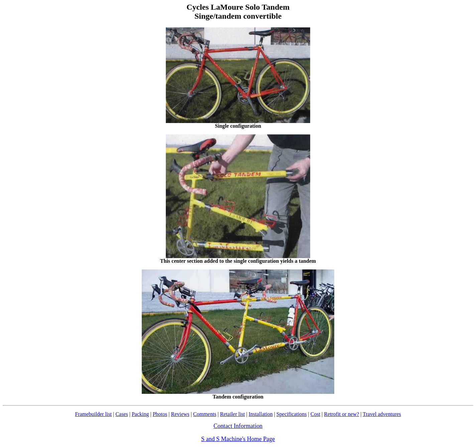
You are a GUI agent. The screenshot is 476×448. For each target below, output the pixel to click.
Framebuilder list (93, 414)
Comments (205, 414)
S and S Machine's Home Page (238, 439)
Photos (160, 414)
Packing (140, 414)
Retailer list (232, 414)
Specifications (292, 414)
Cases (122, 414)
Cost (315, 414)
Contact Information (238, 426)
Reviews (180, 414)
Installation (261, 414)
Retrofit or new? (341, 414)
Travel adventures (382, 414)
